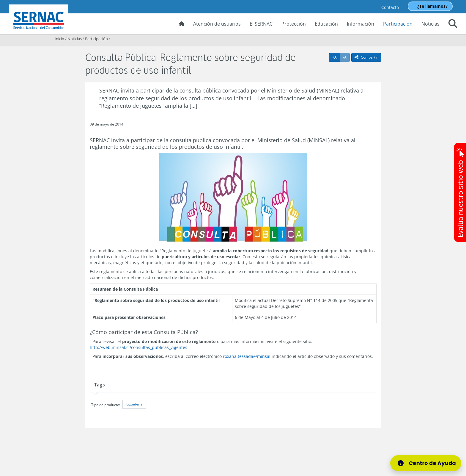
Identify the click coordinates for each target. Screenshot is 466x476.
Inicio (59, 39)
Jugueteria (134, 404)
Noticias (430, 24)
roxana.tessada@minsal (247, 356)
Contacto (390, 7)
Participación (398, 24)
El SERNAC (261, 24)
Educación (326, 24)
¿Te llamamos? (432, 6)
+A (336, 57)
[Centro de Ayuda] (426, 463)
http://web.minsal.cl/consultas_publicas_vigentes (138, 347)
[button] (453, 24)
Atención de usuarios (217, 24)
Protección (294, 24)
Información (360, 24)
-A (346, 57)
